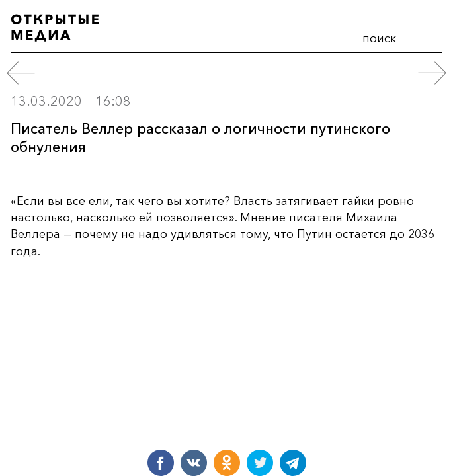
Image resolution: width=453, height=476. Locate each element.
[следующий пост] (432, 73)
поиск (379, 38)
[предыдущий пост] (21, 73)
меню (427, 36)
